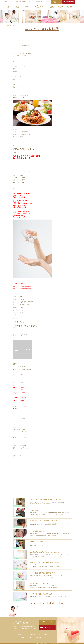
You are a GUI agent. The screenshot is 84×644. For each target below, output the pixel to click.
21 (55, 603)
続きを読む (49, 504)
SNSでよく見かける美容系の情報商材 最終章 (45, 563)
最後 (62, 603)
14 (34, 603)
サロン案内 (16, 7)
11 (25, 603)
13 (31, 603)
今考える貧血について (37, 531)
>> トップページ (10, 25)
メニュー (25, 7)
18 (46, 603)
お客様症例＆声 (51, 7)
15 (37, 603)
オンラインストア (24, 637)
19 (49, 603)
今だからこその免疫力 (37, 542)
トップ (7, 7)
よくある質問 (45, 634)
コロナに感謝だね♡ (36, 510)
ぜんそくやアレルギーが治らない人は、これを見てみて (47, 500)
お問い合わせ (69, 7)
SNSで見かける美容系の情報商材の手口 (43, 573)
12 (28, 603)
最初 (22, 603)
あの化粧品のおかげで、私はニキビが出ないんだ (45, 552)
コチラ (18, 62)
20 (52, 603)
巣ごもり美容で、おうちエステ (40, 583)
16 (40, 603)
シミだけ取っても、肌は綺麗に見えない (43, 594)
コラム (60, 7)
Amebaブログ (38, 637)
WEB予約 (31, 637)
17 (43, 603)
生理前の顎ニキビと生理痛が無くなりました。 (45, 521)
